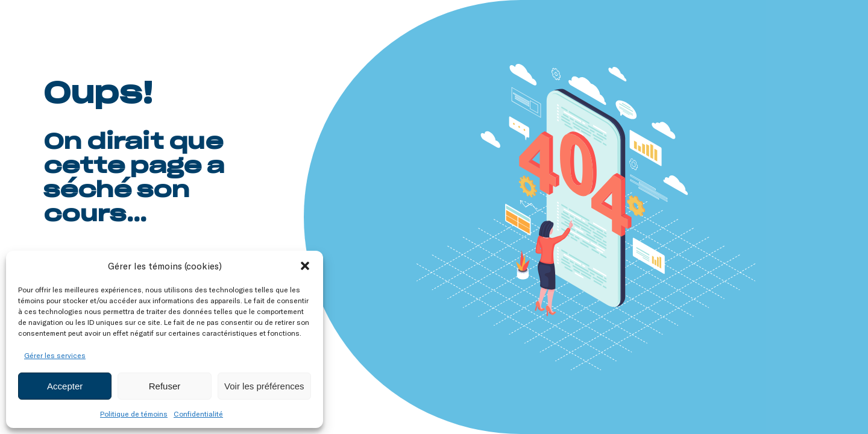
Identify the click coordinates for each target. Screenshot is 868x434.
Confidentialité (198, 414)
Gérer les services (55, 355)
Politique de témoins (134, 414)
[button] (305, 266)
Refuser (165, 386)
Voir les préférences (264, 386)
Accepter (65, 386)
